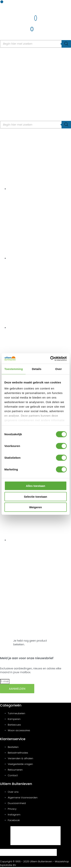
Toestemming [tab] (14, 369)
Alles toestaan (36, 486)
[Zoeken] (66, 44)
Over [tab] (59, 369)
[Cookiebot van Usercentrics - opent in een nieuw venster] (51, 358)
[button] (2, 2)
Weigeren (35, 507)
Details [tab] (37, 369)
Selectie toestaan (35, 496)
